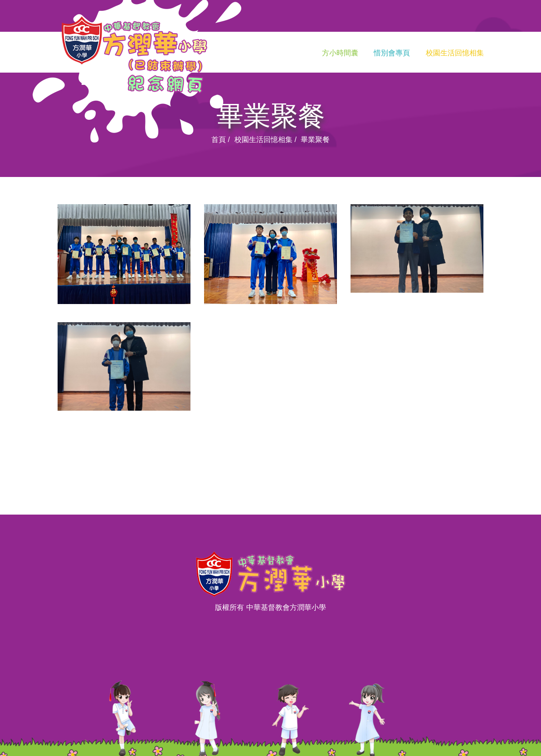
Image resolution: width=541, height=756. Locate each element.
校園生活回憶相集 (455, 53)
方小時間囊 (340, 53)
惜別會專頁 (392, 53)
